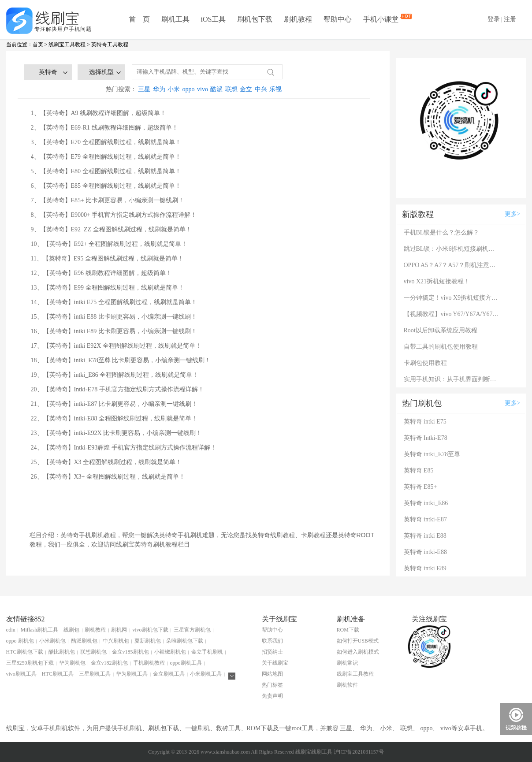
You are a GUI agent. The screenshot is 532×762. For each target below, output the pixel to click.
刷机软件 (347, 685)
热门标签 (272, 685)
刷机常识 (347, 663)
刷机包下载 (255, 19)
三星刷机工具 (95, 674)
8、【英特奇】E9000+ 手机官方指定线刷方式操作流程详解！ (114, 215)
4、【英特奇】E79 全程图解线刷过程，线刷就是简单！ (106, 157)
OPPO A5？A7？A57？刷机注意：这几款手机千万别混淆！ (452, 265)
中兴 (261, 89)
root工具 (303, 728)
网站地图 (272, 674)
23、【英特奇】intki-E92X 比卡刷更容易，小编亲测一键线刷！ (117, 433)
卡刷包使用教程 (425, 363)
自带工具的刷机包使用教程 (441, 347)
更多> (513, 214)
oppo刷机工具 (186, 663)
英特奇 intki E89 (425, 568)
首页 (38, 45)
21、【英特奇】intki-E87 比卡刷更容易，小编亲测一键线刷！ (114, 404)
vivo (203, 89)
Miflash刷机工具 (39, 630)
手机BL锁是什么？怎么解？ (442, 232)
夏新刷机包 (148, 641)
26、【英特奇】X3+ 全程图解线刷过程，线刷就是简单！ (108, 477)
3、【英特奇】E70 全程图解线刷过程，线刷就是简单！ (106, 142)
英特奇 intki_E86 (426, 503)
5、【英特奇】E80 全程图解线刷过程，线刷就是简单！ (106, 171)
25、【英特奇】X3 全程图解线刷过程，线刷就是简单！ (106, 462)
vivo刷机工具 (21, 674)
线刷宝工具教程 (67, 45)
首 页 (139, 19)
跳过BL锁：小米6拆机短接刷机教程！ (452, 249)
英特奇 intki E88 (425, 536)
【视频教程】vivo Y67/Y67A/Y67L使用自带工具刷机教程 (452, 314)
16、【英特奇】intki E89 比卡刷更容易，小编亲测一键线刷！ (114, 331)
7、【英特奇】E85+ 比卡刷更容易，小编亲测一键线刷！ (108, 200)
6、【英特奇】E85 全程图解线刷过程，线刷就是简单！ (106, 186)
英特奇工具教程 (110, 45)
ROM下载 (348, 630)
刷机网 (119, 630)
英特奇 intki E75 (425, 422)
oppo (189, 89)
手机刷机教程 (149, 663)
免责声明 (272, 696)
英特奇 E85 (419, 470)
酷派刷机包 (84, 641)
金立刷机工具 (169, 674)
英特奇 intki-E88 (425, 552)
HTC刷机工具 (58, 674)
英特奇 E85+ (420, 487)
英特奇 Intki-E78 (426, 438)
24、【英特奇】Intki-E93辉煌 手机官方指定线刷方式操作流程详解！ (124, 448)
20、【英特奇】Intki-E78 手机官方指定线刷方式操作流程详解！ (117, 389)
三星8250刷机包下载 (30, 663)
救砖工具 (228, 728)
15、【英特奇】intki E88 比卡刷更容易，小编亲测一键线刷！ (114, 317)
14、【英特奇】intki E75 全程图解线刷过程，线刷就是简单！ (114, 302)
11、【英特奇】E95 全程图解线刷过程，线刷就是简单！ (108, 258)
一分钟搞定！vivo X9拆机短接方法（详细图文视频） (452, 298)
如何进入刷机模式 (358, 652)
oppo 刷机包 (20, 641)
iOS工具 (214, 19)
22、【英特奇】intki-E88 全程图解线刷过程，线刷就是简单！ (114, 418)
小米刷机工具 (206, 674)
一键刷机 (197, 728)
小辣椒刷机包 (170, 652)
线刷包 (71, 630)
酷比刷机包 (62, 652)
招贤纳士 (272, 652)
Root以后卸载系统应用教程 (441, 330)
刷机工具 (175, 19)
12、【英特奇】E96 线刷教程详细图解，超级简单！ (101, 273)
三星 (144, 89)
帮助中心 (338, 19)
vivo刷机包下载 (150, 630)
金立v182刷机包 (109, 663)
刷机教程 (298, 19)
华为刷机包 (72, 663)
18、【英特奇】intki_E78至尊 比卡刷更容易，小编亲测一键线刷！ (121, 360)
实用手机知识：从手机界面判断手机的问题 (452, 379)
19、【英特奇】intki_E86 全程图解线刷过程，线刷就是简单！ (115, 375)
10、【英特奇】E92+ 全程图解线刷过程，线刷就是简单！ (109, 244)
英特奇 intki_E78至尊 (432, 454)
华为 (159, 89)
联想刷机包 (93, 652)
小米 (174, 89)
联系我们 (272, 641)
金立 (246, 89)
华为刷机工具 (132, 674)
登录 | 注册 (502, 19)
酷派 (216, 89)
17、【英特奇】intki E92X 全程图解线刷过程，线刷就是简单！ (116, 346)
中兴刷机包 (116, 641)
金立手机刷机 (207, 652)
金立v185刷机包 (130, 652)
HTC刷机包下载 (25, 652)
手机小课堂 (382, 19)
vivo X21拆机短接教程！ (437, 281)
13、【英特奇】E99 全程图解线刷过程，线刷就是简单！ (108, 288)
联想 (231, 89)
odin (11, 630)
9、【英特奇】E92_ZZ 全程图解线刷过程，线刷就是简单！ (111, 229)
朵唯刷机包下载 (185, 641)
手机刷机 (130, 728)
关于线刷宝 (275, 663)
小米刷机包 (52, 641)
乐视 (275, 89)
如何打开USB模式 (358, 641)
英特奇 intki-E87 (425, 519)
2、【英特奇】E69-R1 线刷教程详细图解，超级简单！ (104, 128)
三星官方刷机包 (192, 630)
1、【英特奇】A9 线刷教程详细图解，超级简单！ (99, 113)
